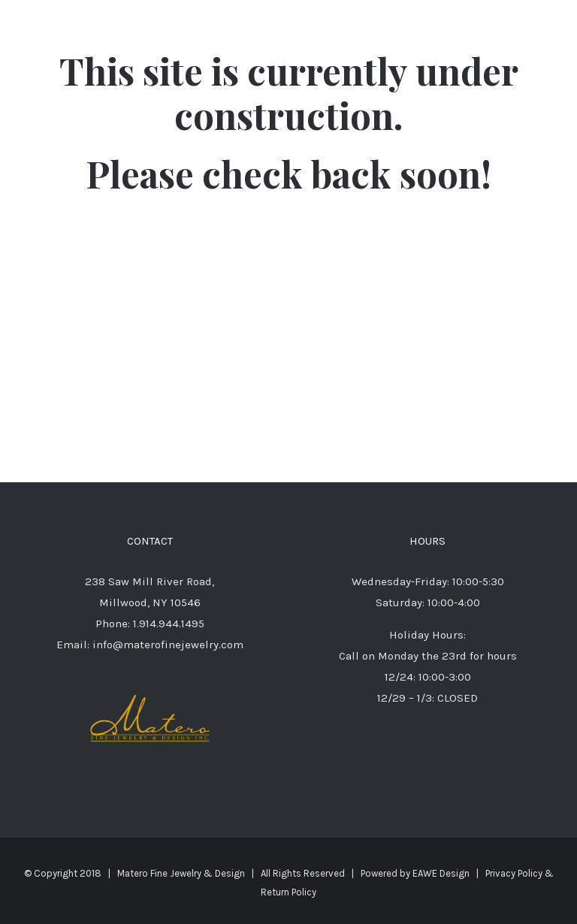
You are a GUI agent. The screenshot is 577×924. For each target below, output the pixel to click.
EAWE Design (441, 873)
